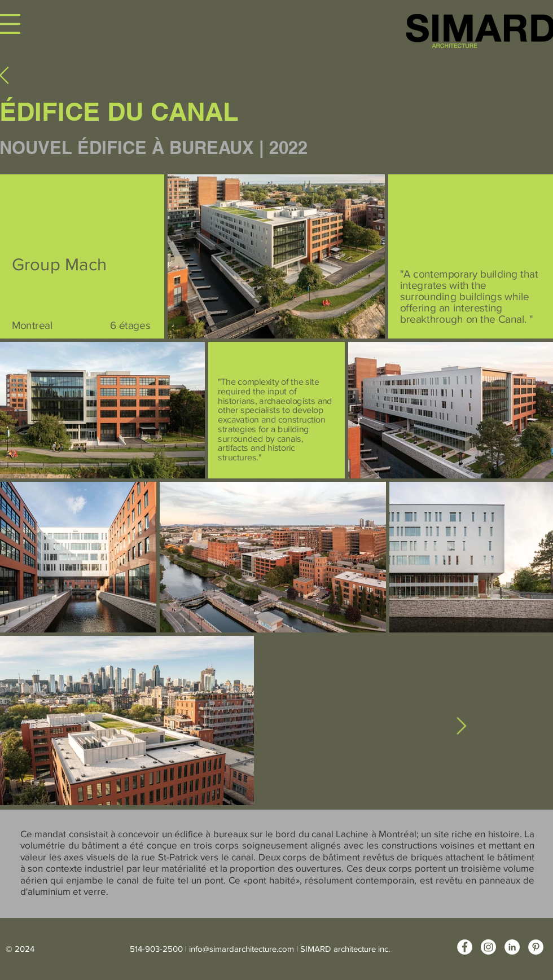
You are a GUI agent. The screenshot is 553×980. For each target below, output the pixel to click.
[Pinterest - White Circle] (536, 947)
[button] (10, 24)
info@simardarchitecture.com (242, 949)
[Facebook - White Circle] (465, 947)
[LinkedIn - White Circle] (512, 947)
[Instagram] (488, 947)
